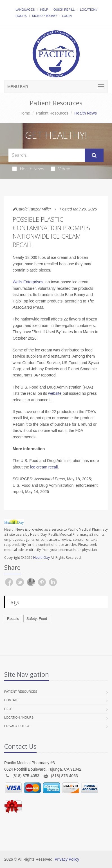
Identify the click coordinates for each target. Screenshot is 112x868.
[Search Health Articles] (47, 155)
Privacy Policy (17, 726)
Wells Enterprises (28, 282)
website (55, 393)
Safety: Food (37, 619)
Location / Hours (19, 717)
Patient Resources (52, 113)
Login (67, 16)
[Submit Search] (94, 155)
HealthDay (42, 558)
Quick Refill (64, 10)
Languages (25, 10)
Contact (12, 700)
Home (25, 113)
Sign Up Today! (44, 16)
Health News (28, 169)
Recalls (13, 619)
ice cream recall (44, 467)
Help (44, 10)
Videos (61, 169)
